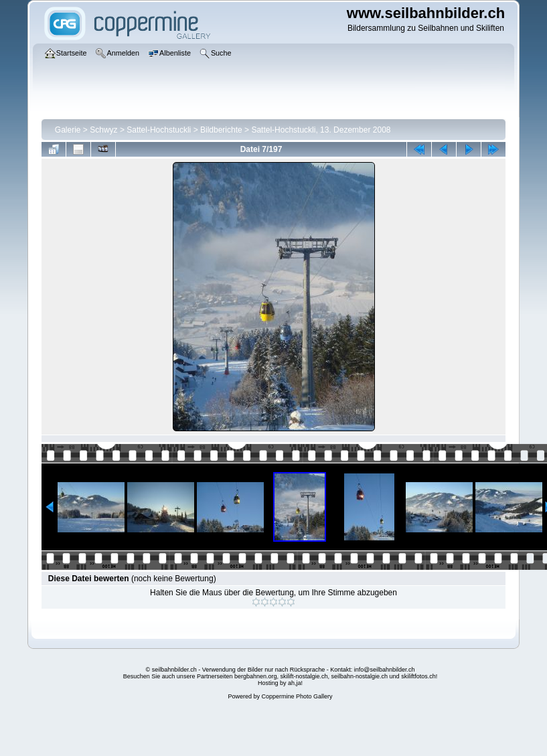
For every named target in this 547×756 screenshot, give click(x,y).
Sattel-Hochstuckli (159, 130)
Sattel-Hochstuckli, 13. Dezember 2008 (321, 130)
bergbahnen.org (256, 676)
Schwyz (103, 130)
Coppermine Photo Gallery (297, 696)
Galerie (68, 130)
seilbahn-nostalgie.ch (360, 676)
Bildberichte (221, 130)
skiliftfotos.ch (418, 676)
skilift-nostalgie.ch (304, 676)
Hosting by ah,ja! (280, 683)
